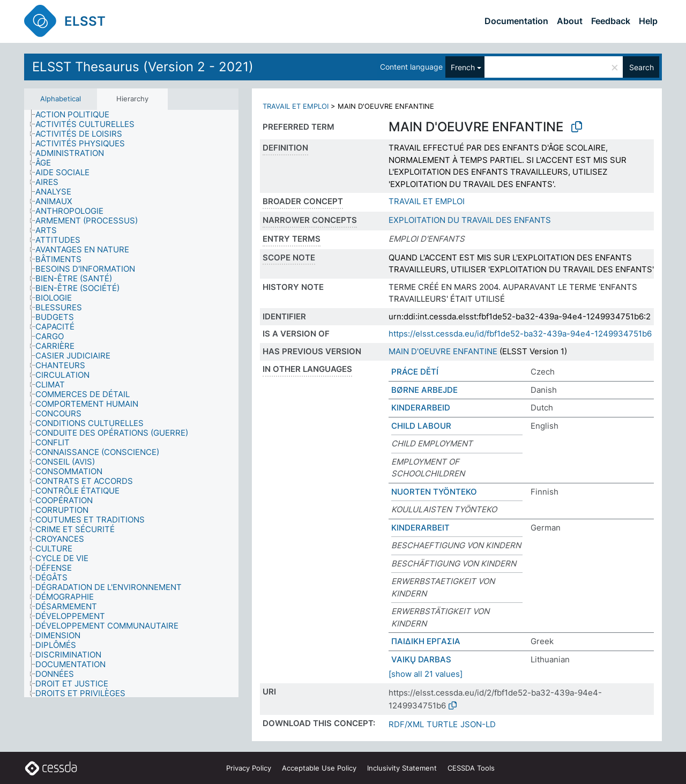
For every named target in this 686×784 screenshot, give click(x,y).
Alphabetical (61, 99)
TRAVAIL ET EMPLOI (296, 106)
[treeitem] (77, 115)
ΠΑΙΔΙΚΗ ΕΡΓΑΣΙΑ (426, 641)
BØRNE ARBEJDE (424, 390)
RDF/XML (406, 724)
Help (648, 21)
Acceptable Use (319, 768)
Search (642, 67)
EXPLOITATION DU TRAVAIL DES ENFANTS (470, 220)
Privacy (249, 768)
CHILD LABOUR (421, 426)
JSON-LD (478, 724)
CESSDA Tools (471, 768)
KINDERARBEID (421, 408)
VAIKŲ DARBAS (421, 659)
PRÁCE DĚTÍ (415, 372)
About (570, 21)
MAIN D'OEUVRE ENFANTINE (443, 351)
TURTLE (442, 724)
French (463, 67)
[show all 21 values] (426, 674)
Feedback (611, 21)
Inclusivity (402, 768)
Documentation (516, 21)
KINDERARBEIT (420, 528)
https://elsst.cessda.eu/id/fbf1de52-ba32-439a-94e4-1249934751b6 (520, 334)
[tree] (131, 404)
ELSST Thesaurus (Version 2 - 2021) (143, 67)
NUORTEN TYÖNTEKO (434, 492)
